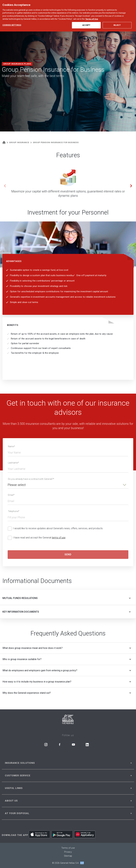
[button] (131, 186)
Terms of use (68, 848)
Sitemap (68, 856)
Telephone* (14, 511)
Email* (11, 495)
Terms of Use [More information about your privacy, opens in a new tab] (92, 13)
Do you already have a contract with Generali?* (31, 479)
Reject (117, 19)
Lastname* (13, 463)
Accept (86, 19)
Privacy (68, 852)
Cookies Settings (12, 19)
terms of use (59, 538)
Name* (11, 446)
